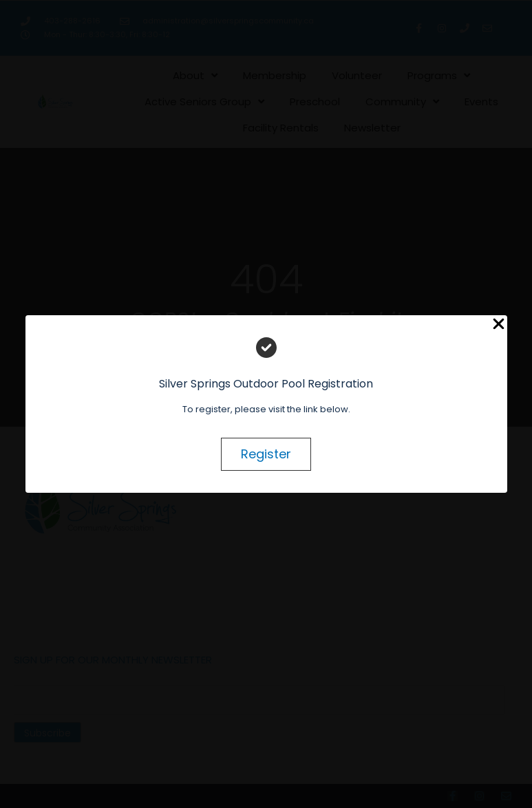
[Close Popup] (499, 325)
